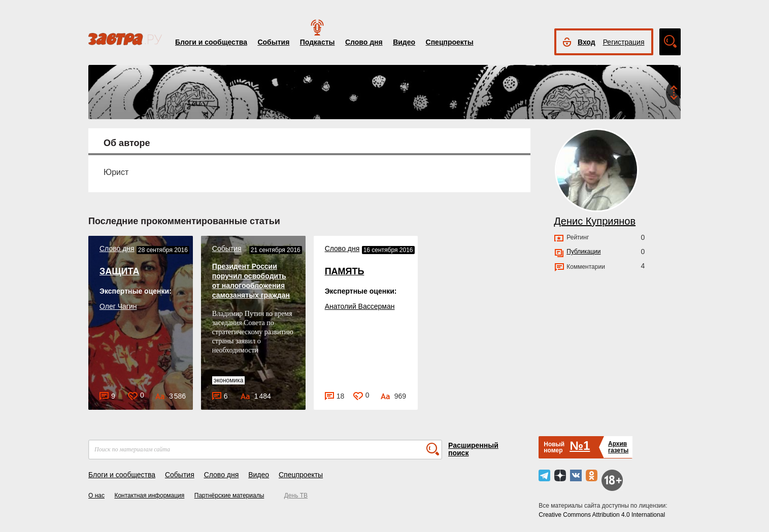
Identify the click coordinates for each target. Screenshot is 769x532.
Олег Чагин (118, 306)
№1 (580, 446)
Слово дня (364, 42)
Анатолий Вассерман (360, 306)
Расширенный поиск (473, 449)
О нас (96, 495)
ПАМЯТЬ (345, 271)
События (273, 42)
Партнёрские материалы (229, 495)
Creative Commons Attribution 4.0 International (602, 515)
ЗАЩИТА (119, 271)
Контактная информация (149, 495)
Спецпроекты (450, 42)
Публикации (583, 252)
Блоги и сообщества (211, 42)
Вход (587, 42)
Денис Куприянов (595, 221)
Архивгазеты (618, 447)
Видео (404, 42)
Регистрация (624, 42)
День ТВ (296, 495)
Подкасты (317, 42)
